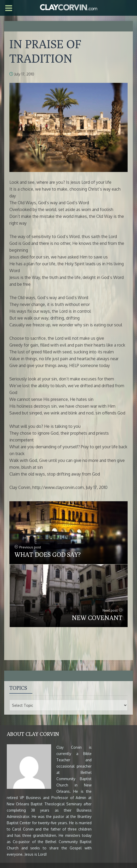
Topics (18, 688)
